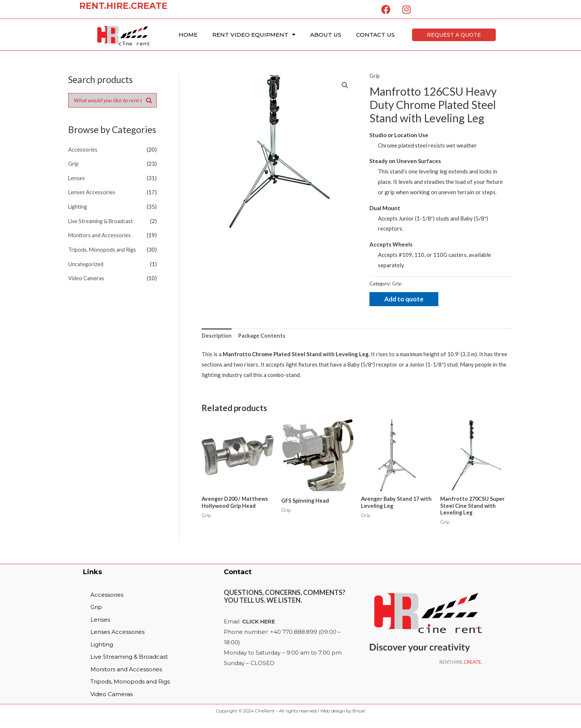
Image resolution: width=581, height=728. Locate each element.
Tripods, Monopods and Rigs (103, 248)
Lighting (79, 206)
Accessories (83, 150)
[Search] (149, 100)
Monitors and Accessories (100, 234)
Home (188, 35)
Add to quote (405, 299)
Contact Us (375, 35)
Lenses (77, 178)
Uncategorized (86, 262)
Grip (74, 163)
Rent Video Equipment (254, 35)
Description (217, 336)
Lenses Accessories (92, 192)
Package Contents (263, 336)
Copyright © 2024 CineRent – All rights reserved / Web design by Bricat (291, 713)
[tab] (217, 336)
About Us (326, 35)
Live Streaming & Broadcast (102, 219)
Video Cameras (87, 275)
